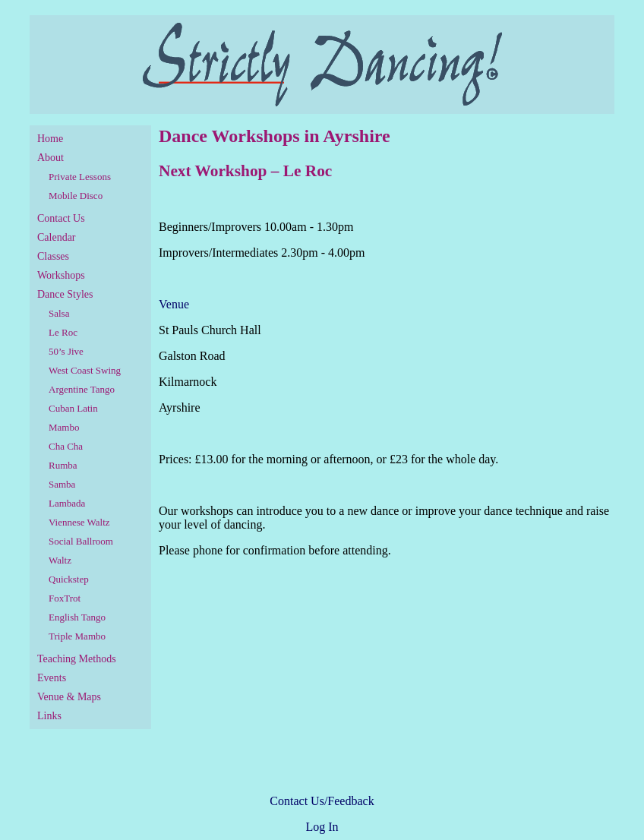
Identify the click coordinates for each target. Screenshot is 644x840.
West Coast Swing (85, 370)
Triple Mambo (77, 636)
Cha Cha (66, 446)
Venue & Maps (69, 697)
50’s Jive (66, 351)
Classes (53, 256)
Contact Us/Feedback (322, 801)
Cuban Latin (73, 408)
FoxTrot (65, 598)
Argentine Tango (82, 389)
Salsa (59, 313)
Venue (174, 304)
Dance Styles (65, 294)
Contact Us (61, 218)
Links (49, 716)
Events (52, 678)
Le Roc (63, 332)
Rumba (63, 465)
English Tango (77, 617)
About (51, 158)
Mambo (64, 427)
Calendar (57, 237)
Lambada (67, 503)
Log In (322, 827)
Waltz (60, 560)
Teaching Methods (77, 659)
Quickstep (69, 579)
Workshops (61, 275)
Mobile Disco (76, 196)
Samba (62, 484)
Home (50, 139)
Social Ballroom (81, 541)
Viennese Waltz (79, 522)
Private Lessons (80, 177)
